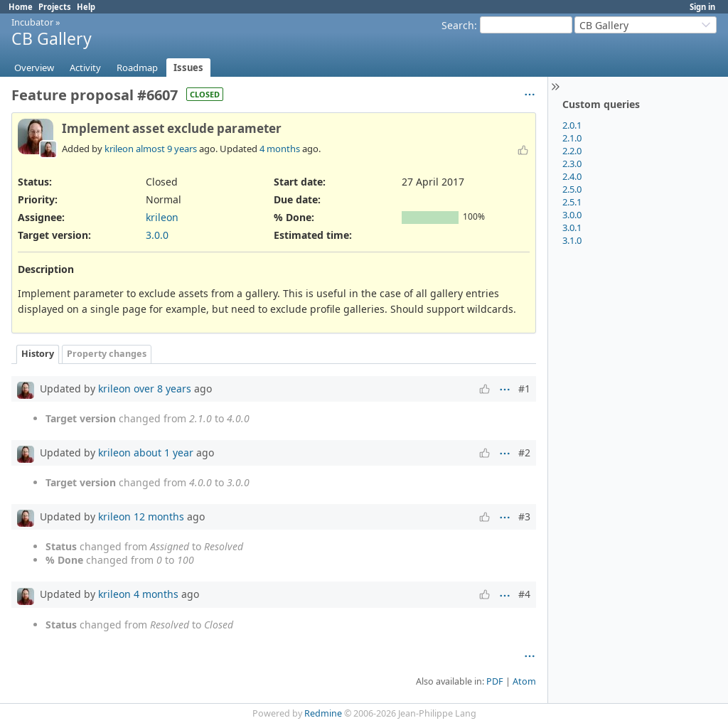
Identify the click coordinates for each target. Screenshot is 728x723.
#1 (524, 389)
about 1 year (164, 452)
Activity (85, 68)
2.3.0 (572, 164)
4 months (280, 149)
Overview (34, 68)
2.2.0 (572, 151)
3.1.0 (572, 240)
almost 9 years (166, 149)
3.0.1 (572, 227)
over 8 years (162, 389)
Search (458, 25)
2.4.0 (572, 176)
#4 (524, 594)
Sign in (702, 7)
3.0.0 (572, 215)
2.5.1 (572, 202)
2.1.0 (572, 138)
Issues (188, 68)
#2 (524, 452)
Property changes (107, 354)
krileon (119, 149)
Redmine (323, 713)
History (38, 354)
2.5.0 (572, 189)
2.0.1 (572, 125)
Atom (524, 681)
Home (21, 7)
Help (86, 7)
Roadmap (137, 68)
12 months (159, 516)
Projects (55, 7)
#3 (524, 516)
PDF (495, 681)
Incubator (32, 22)
